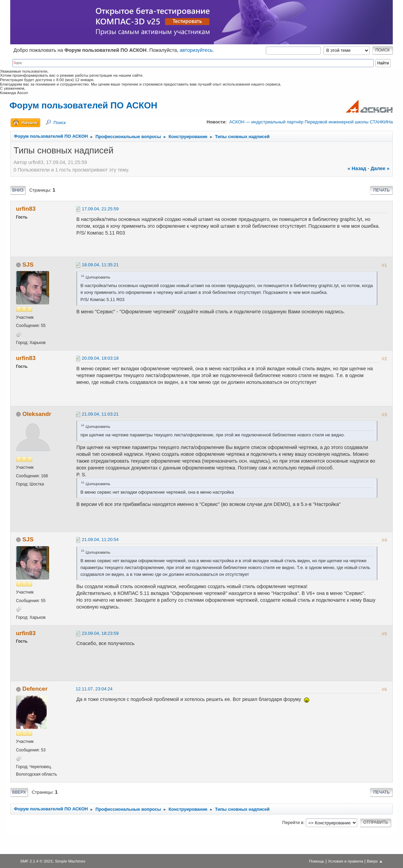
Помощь (316, 861)
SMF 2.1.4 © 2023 (36, 861)
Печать (382, 190)
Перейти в (293, 822)
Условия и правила (346, 861)
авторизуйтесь (196, 50)
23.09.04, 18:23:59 (100, 633)
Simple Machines (70, 861)
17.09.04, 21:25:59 (100, 209)
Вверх (19, 792)
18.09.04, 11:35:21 (100, 265)
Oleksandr (37, 414)
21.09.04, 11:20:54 (100, 540)
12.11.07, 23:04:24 (94, 689)
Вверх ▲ (375, 861)
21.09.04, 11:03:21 (100, 414)
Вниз (18, 190)
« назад (357, 168)
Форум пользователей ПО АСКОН (83, 105)
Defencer (35, 689)
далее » (380, 168)
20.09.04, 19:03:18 (100, 358)
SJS (28, 265)
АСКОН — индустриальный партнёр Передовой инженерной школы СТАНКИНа (311, 122)
